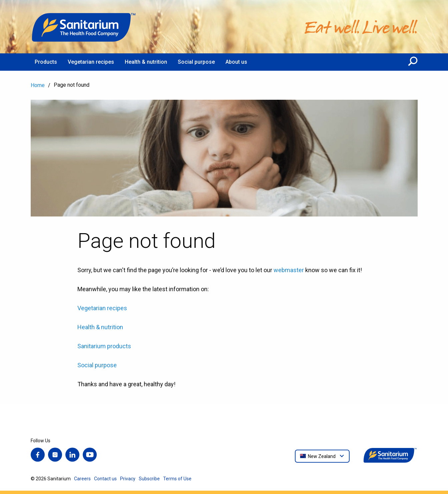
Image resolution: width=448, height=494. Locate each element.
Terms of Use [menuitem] (177, 479)
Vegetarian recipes (102, 308)
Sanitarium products (104, 346)
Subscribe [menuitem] (149, 479)
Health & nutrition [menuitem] (146, 62)
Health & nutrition (100, 327)
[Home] (84, 27)
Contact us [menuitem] (105, 479)
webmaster (289, 270)
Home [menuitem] (38, 85)
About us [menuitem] (236, 62)
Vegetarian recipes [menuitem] (91, 62)
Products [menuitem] (46, 62)
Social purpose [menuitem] (196, 62)
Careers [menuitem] (82, 479)
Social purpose (97, 365)
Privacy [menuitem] (128, 479)
